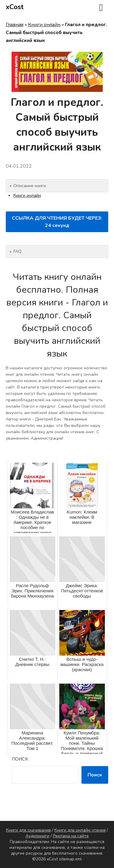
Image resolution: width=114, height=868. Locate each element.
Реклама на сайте (71, 836)
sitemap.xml (70, 859)
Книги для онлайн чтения (80, 830)
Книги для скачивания (28, 830)
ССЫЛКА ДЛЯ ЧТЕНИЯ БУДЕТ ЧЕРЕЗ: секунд (57, 222)
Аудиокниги (37, 836)
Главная (15, 25)
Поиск (20, 759)
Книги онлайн (44, 25)
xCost (15, 7)
